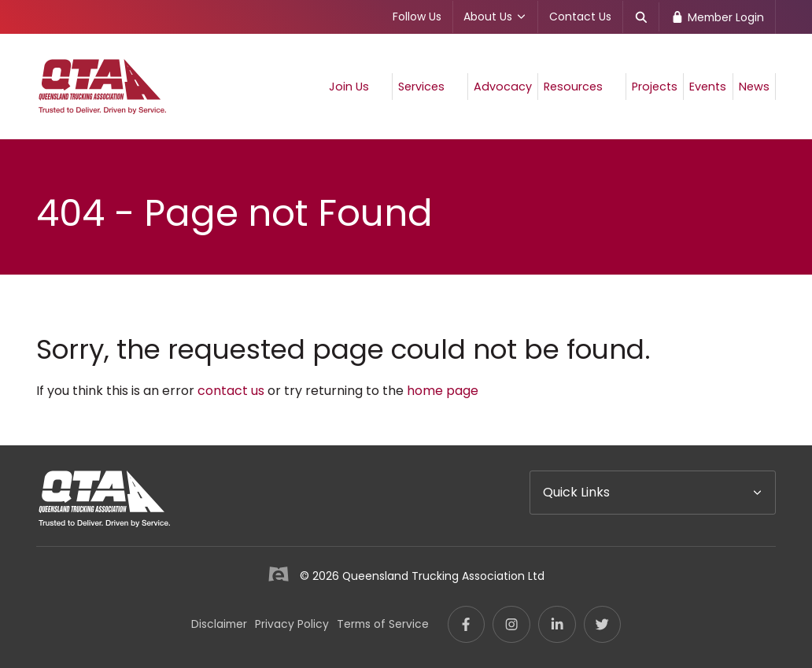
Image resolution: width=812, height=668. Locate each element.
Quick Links (576, 492)
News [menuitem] (754, 87)
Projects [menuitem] (655, 87)
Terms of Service (383, 624)
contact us (231, 391)
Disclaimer (219, 624)
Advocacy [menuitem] (503, 87)
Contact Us (580, 17)
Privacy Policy (292, 624)
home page (443, 391)
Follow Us (417, 17)
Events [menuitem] (708, 87)
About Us (495, 17)
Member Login (717, 17)
